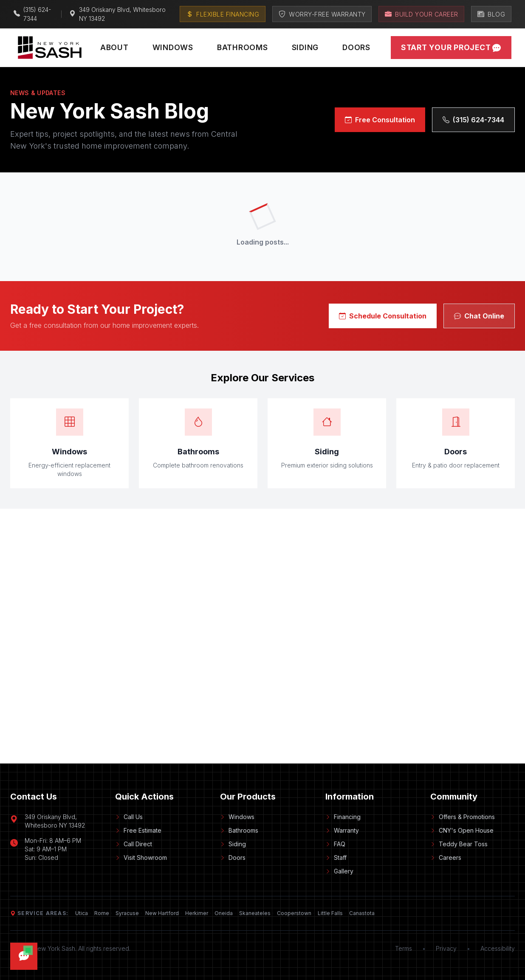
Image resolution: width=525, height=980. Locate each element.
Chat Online (479, 316)
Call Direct (134, 844)
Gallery (339, 871)
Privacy (446, 948)
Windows (173, 47)
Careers (446, 857)
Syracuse (127, 913)
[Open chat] (24, 956)
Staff (336, 857)
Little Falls (330, 913)
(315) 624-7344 (473, 120)
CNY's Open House (462, 830)
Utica (82, 913)
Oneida (224, 913)
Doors (356, 47)
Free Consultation (380, 120)
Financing (343, 817)
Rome (102, 913)
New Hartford (162, 913)
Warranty (342, 830)
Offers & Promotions (463, 817)
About (114, 47)
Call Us (129, 817)
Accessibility (498, 948)
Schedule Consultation (383, 316)
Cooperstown (294, 913)
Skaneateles (255, 913)
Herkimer (197, 913)
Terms (404, 948)
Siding (305, 47)
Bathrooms (243, 47)
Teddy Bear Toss (459, 844)
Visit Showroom (141, 857)
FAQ (335, 844)
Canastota (362, 913)
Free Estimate (138, 830)
